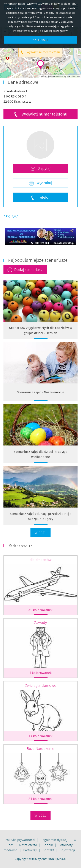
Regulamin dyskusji (55, 840)
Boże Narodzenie (40, 749)
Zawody (41, 622)
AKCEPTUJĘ (40, 40)
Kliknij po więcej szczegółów (49, 31)
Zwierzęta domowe (40, 685)
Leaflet (43, 76)
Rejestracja (68, 850)
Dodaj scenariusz (28, 270)
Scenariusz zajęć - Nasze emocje (40, 392)
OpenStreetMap (58, 76)
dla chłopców (40, 560)
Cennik (48, 845)
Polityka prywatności (20, 840)
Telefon (44, 197)
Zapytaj (44, 168)
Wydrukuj (44, 183)
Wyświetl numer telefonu (45, 114)
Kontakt (49, 850)
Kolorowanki (21, 545)
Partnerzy (30, 850)
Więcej (40, 533)
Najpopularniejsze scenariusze (38, 260)
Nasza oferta (28, 845)
